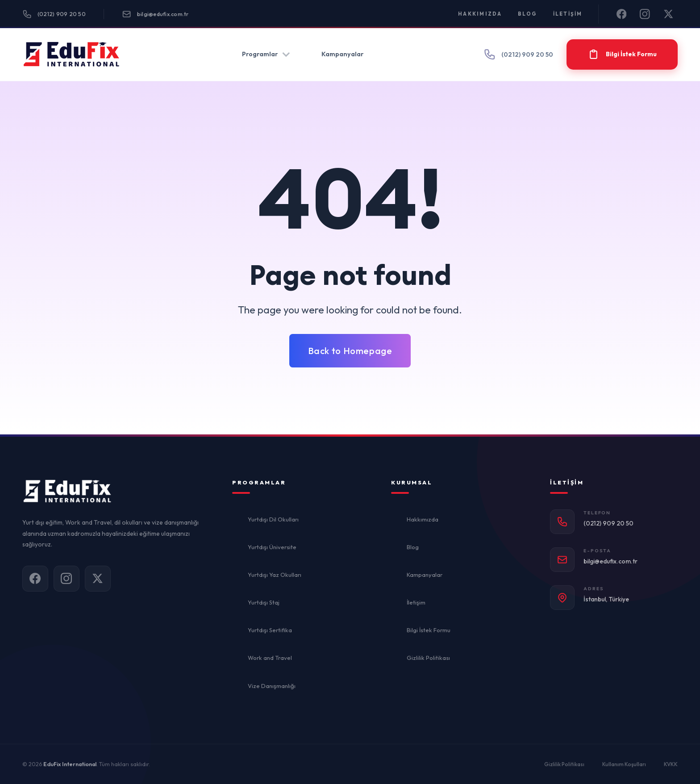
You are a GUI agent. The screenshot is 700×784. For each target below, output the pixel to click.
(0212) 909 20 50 (54, 14)
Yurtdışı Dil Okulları (273, 519)
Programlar (266, 54)
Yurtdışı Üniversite (272, 547)
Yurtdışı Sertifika (270, 630)
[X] (669, 14)
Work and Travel (270, 658)
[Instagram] (645, 14)
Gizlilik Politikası (428, 658)
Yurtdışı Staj (264, 602)
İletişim (568, 14)
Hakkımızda (480, 14)
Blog (528, 14)
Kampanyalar (342, 54)
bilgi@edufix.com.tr (155, 14)
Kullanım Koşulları (624, 764)
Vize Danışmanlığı (272, 686)
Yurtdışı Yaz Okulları (275, 575)
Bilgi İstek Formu (429, 630)
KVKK (671, 764)
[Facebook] (622, 14)
